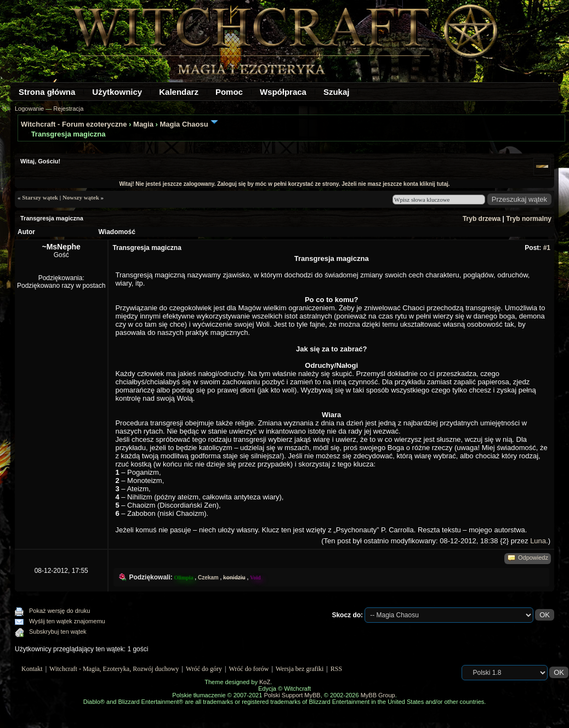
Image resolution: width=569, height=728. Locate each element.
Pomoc (229, 92)
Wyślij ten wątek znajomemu (67, 621)
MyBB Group (378, 695)
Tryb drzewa (482, 219)
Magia (143, 124)
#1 (547, 248)
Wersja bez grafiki (300, 669)
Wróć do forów (249, 669)
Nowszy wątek (81, 197)
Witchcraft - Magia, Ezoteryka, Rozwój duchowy (114, 669)
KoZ (265, 682)
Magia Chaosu (184, 124)
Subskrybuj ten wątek (58, 632)
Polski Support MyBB (292, 695)
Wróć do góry (204, 669)
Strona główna (47, 92)
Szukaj (337, 92)
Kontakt (32, 669)
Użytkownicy (117, 92)
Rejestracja (68, 109)
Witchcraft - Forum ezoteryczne (74, 124)
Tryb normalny (529, 219)
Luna (538, 541)
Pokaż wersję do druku (59, 611)
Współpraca (283, 92)
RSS (336, 669)
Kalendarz (179, 92)
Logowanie (29, 109)
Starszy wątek (40, 197)
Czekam (208, 578)
